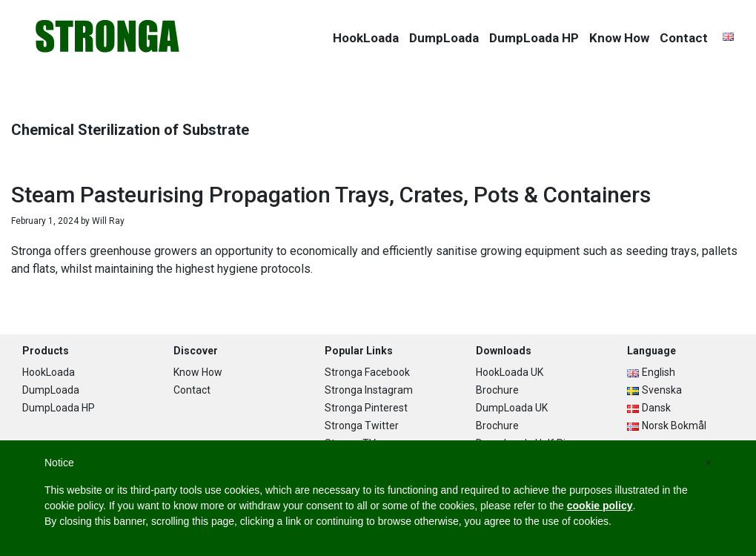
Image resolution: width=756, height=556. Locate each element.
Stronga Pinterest (366, 408)
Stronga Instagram (369, 390)
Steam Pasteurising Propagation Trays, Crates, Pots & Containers (331, 195)
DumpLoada (51, 390)
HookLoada (49, 372)
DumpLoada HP (59, 408)
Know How (198, 372)
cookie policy (600, 506)
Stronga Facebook (367, 372)
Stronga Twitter (362, 426)
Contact (192, 390)
